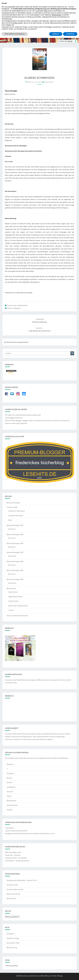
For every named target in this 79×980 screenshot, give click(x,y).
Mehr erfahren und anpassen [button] (15, 34)
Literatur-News (12, 507)
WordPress (45, 976)
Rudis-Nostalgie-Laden (13, 852)
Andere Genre (13, 592)
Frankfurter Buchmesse (17, 511)
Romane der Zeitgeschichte (17, 305)
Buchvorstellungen (13, 503)
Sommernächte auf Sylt (15, 889)
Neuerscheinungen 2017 (15, 525)
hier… (54, 833)
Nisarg (60, 976)
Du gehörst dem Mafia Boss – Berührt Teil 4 (22, 880)
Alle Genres (12, 556)
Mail (15, 683)
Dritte (46, 11)
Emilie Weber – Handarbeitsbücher (17, 861)
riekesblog (49, 82)
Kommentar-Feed (13, 943)
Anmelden (10, 934)
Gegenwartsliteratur (16, 596)
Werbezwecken (57, 15)
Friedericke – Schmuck (13, 855)
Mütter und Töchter (13, 894)
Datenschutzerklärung (12, 966)
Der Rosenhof (11, 898)
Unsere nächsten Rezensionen (17, 616)
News (10, 520)
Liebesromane (13, 601)
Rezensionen (11, 588)
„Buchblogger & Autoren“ (14, 418)
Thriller (11, 610)
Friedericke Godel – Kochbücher (16, 858)
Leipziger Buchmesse (16, 515)
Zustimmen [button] (70, 34)
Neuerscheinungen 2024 (15, 561)
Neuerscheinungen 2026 (15, 579)
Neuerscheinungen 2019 (15, 534)
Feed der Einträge (13, 938)
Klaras (10, 308)
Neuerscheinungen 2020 (15, 543)
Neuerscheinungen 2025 (15, 570)
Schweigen (17, 308)
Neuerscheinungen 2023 (15, 552)
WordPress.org (12, 947)
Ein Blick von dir (12, 885)
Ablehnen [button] (56, 34)
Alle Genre (12, 529)
